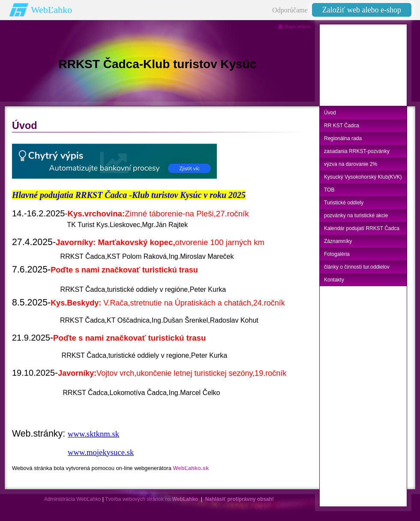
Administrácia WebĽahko (73, 499)
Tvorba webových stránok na (151, 499)
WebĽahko (51, 10)
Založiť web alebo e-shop (362, 10)
